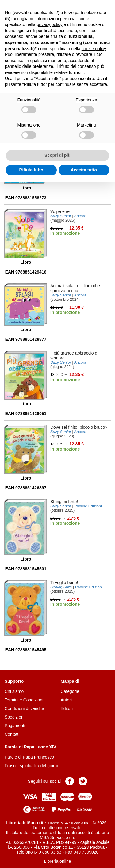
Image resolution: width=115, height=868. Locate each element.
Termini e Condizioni (24, 700)
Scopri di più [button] (57, 155)
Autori (66, 700)
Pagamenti (15, 726)
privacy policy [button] (50, 24)
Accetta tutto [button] (84, 170)
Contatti (12, 734)
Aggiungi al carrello (68, 246)
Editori (67, 708)
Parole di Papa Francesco (29, 757)
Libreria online (58, 861)
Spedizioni (15, 717)
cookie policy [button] (94, 49)
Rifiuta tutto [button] (31, 170)
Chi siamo (14, 691)
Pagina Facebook (70, 781)
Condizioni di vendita (24, 708)
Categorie (70, 691)
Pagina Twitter (83, 781)
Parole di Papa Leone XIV (30, 747)
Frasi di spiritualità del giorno (32, 766)
